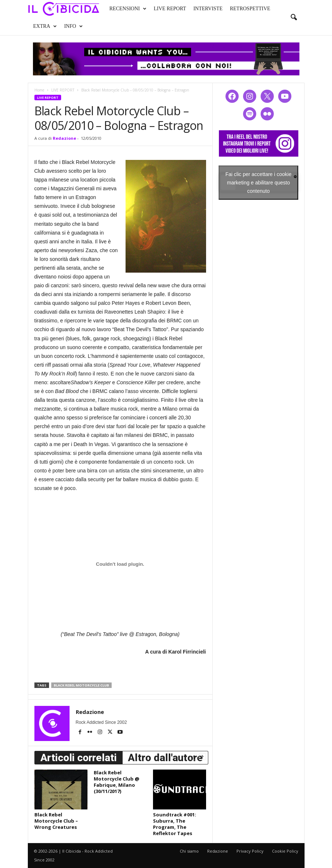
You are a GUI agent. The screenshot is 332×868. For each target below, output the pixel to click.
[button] (294, 18)
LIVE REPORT (170, 9)
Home (39, 90)
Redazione (64, 138)
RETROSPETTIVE (250, 9)
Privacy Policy (250, 851)
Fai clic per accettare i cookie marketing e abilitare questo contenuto (259, 182)
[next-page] (202, 756)
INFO (73, 26)
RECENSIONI (128, 9)
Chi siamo (189, 851)
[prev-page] (194, 756)
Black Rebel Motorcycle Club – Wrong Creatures (56, 821)
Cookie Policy (285, 851)
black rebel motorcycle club (81, 685)
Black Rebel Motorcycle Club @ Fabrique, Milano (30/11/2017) (117, 782)
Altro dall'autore (165, 758)
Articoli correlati (79, 758)
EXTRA (45, 26)
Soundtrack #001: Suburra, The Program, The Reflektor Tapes (175, 824)
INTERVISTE (208, 9)
